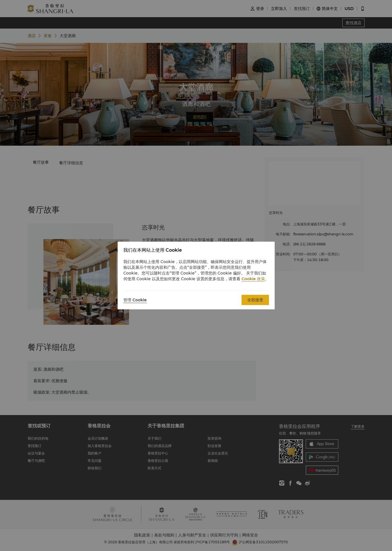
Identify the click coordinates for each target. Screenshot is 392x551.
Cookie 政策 (253, 279)
